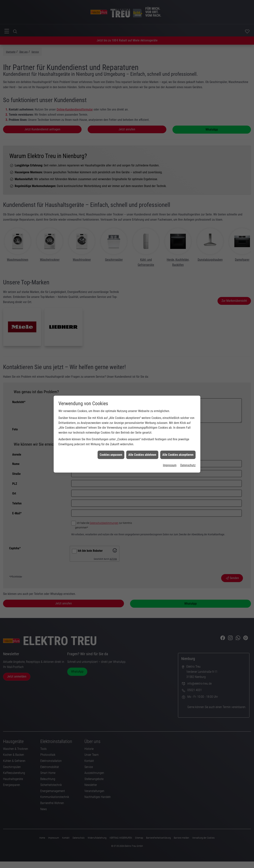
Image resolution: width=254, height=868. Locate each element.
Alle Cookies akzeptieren (178, 409)
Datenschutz (188, 419)
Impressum (170, 419)
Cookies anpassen (111, 409)
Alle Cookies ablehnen (142, 409)
